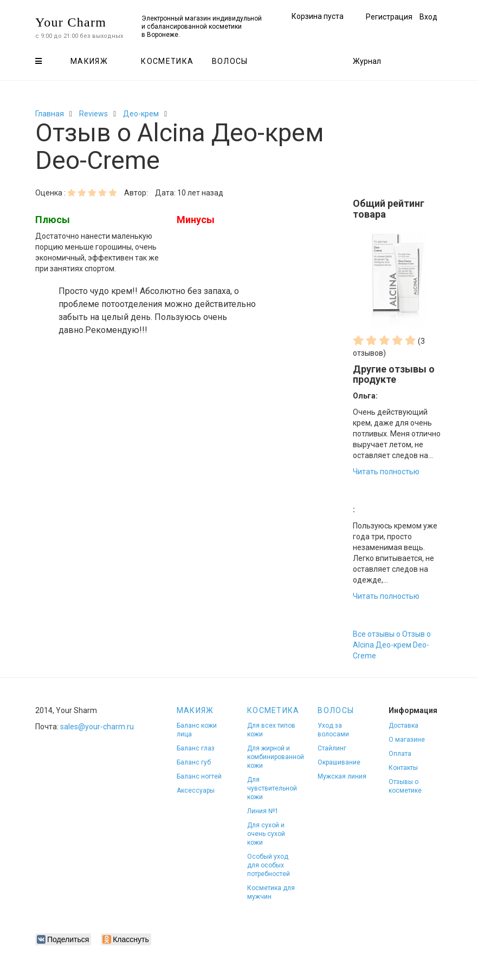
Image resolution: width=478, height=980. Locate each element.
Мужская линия (342, 776)
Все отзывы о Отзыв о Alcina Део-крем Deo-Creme (392, 645)
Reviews (93, 114)
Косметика (167, 61)
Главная (50, 114)
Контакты (403, 768)
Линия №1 (263, 811)
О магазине (407, 740)
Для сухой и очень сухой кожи (266, 834)
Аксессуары (196, 790)
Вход (428, 17)
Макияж (89, 61)
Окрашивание (339, 762)
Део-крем (141, 114)
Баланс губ (194, 762)
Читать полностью (386, 472)
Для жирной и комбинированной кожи (276, 757)
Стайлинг (332, 748)
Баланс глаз (196, 748)
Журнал (367, 61)
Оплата (400, 754)
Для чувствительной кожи (272, 788)
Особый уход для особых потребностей (269, 865)
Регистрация (389, 17)
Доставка (403, 726)
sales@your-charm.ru (97, 727)
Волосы (230, 61)
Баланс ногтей (199, 776)
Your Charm (71, 22)
